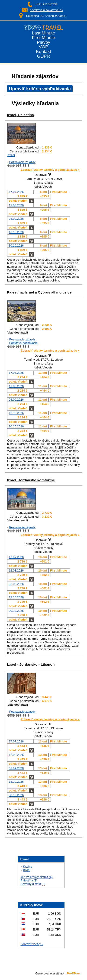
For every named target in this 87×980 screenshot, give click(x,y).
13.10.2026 (16, 232)
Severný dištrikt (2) (33, 884)
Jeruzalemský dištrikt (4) (37, 877)
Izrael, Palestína (20, 115)
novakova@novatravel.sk (46, 10)
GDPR (43, 56)
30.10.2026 (16, 246)
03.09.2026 (16, 219)
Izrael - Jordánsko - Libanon (31, 664)
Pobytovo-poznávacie (23, 343)
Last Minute (43, 33)
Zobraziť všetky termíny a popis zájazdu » (50, 170)
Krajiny (27, 867)
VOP (43, 47)
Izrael (11, 155)
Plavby (44, 42)
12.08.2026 (16, 205)
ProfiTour (73, 973)
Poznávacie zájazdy (22, 162)
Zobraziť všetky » (32, 944)
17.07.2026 (16, 192)
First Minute (43, 38)
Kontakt (43, 52)
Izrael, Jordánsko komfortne (31, 480)
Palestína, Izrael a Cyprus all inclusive (39, 292)
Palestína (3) (29, 880)
